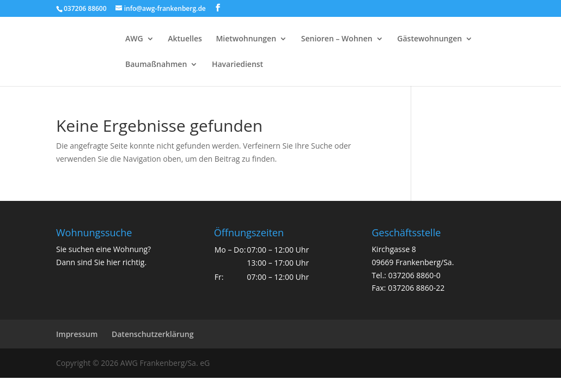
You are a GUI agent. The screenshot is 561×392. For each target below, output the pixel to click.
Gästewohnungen (429, 39)
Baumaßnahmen (156, 65)
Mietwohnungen (246, 39)
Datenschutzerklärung (153, 334)
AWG (134, 39)
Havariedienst (237, 65)
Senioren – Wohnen (337, 39)
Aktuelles (185, 39)
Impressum (77, 334)
